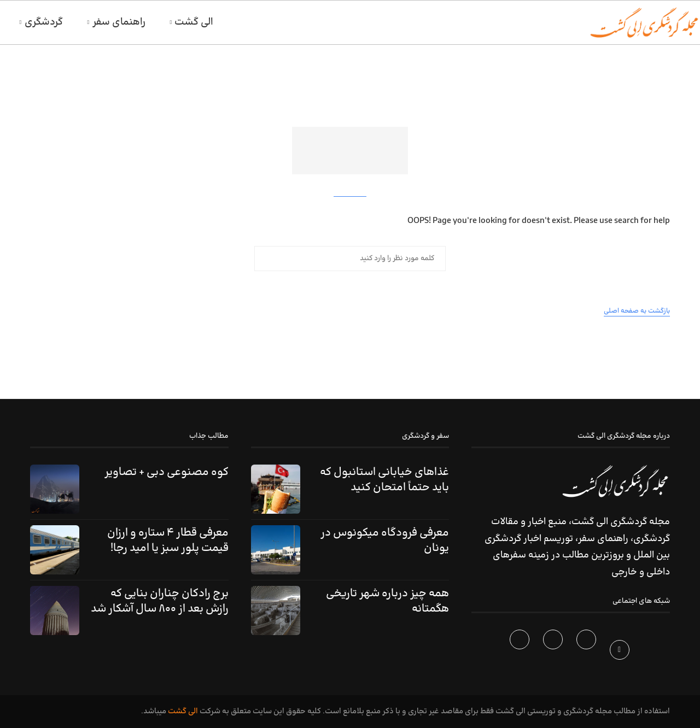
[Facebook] (621, 652)
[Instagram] (554, 652)
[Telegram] (521, 652)
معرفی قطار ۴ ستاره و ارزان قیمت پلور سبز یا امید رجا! (168, 541)
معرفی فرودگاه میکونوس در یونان (385, 541)
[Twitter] (588, 652)
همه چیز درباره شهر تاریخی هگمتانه (387, 601)
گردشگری (44, 22)
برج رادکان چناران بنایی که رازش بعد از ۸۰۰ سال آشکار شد (160, 601)
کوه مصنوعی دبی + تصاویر (167, 472)
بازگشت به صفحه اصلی (637, 311)
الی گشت (194, 22)
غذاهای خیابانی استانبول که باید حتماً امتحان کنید (384, 480)
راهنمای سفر (119, 22)
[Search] (5, 22)
